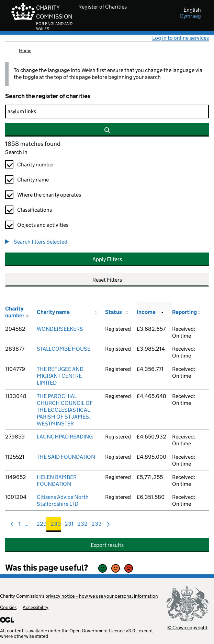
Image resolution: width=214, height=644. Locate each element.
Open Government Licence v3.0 (102, 631)
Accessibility (36, 607)
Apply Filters (107, 259)
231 (69, 525)
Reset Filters (107, 280)
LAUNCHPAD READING (65, 437)
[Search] (107, 112)
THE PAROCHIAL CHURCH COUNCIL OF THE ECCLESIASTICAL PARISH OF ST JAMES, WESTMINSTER (65, 410)
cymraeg (190, 16)
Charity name (33, 180)
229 (42, 525)
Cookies (8, 607)
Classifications (35, 210)
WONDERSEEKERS (60, 329)
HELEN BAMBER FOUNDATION (57, 481)
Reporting (184, 312)
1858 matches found (33, 144)
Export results (107, 545)
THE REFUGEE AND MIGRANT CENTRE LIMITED (60, 376)
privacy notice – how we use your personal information (102, 596)
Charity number (36, 165)
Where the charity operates (49, 195)
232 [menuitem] (82, 525)
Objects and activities (43, 225)
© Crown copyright (187, 627)
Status (114, 312)
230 (56, 525)
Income (146, 312)
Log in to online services (181, 38)
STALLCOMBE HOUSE (64, 349)
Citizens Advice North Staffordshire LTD (63, 500)
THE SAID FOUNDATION (66, 457)
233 (97, 525)
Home (25, 50)
